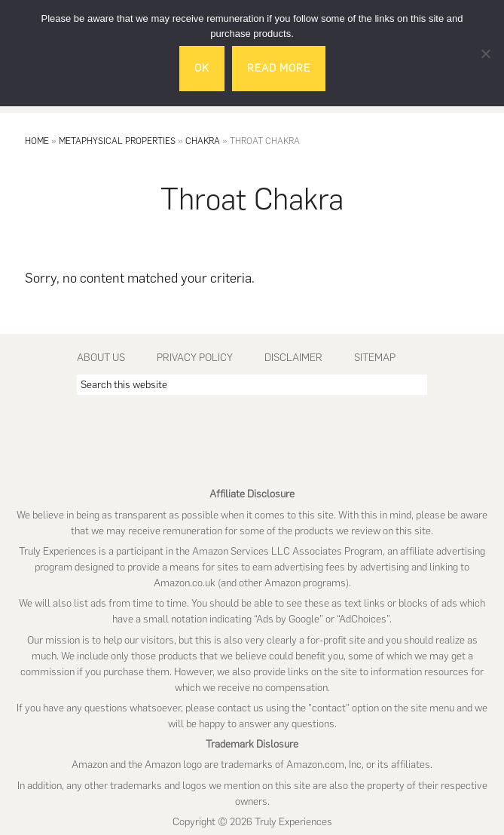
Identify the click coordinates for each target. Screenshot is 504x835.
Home (37, 141)
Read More (279, 68)
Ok (202, 68)
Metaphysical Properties (117, 141)
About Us (101, 358)
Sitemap (375, 358)
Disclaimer (293, 358)
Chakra (203, 141)
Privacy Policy (195, 358)
